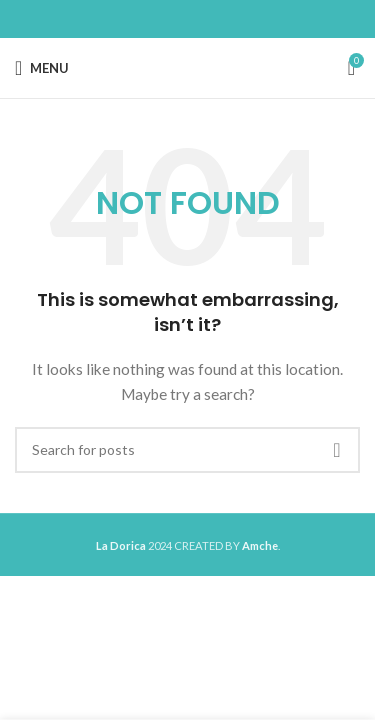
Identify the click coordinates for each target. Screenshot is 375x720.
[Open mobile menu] (42, 68)
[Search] (187, 450)
